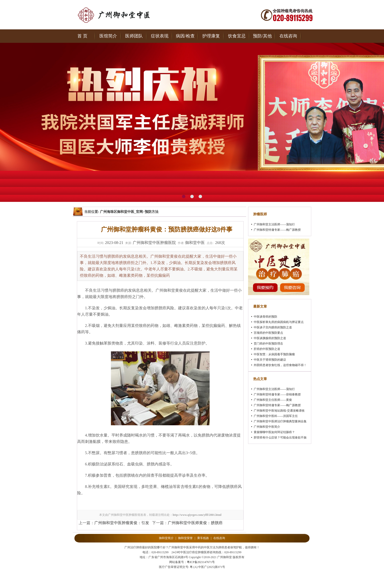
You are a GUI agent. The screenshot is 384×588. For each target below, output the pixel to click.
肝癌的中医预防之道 (267, 349)
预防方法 (152, 212)
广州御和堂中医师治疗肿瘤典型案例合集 (280, 421)
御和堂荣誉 (185, 538)
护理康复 (211, 36)
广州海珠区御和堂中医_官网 (121, 212)
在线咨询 (288, 36)
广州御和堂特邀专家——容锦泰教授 (277, 394)
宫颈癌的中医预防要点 (268, 333)
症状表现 (160, 36)
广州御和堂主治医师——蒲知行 (274, 224)
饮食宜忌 (237, 36)
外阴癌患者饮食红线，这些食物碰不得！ (280, 365)
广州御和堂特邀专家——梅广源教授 (277, 230)
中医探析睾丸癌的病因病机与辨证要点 (279, 322)
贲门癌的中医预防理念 (268, 344)
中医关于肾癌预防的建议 (270, 360)
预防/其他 (262, 36)
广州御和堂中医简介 (267, 427)
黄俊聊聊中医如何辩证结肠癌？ (274, 432)
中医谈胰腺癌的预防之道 (270, 338)
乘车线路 (203, 538)
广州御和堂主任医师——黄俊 (273, 400)
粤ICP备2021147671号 (201, 562)
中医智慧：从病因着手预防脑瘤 (274, 354)
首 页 (82, 36)
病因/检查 (185, 36)
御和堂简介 (166, 538)
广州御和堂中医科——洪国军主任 (276, 416)
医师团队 (134, 36)
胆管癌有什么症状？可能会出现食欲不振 (280, 438)
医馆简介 (108, 36)
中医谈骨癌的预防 (265, 317)
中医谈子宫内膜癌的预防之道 (273, 327)
